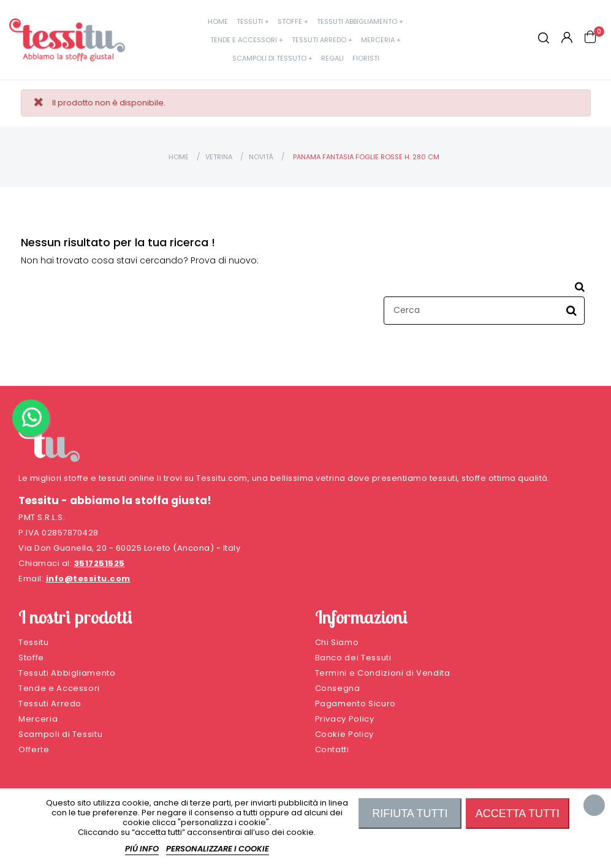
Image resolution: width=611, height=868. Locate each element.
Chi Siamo (337, 642)
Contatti (332, 749)
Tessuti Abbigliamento (67, 673)
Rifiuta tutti (410, 813)
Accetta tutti (518, 813)
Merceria (38, 719)
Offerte (34, 749)
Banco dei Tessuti (353, 658)
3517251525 (100, 563)
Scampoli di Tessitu (60, 734)
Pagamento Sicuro (355, 704)
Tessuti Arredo (50, 704)
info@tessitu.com (88, 579)
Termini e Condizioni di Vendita (383, 673)
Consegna (338, 688)
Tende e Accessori (59, 688)
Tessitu (34, 642)
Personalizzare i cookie (218, 849)
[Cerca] (484, 311)
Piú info (142, 849)
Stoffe (31, 658)
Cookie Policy (344, 734)
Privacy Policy (345, 719)
